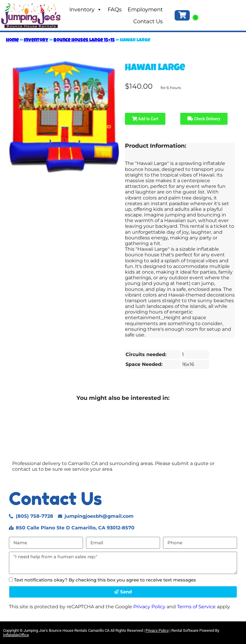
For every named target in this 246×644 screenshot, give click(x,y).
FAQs (115, 10)
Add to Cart (145, 119)
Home (12, 40)
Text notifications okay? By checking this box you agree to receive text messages (105, 580)
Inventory (86, 10)
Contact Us (148, 21)
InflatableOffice (16, 635)
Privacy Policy (149, 607)
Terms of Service (196, 607)
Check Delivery (204, 119)
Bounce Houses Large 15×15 (84, 40)
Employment (145, 10)
